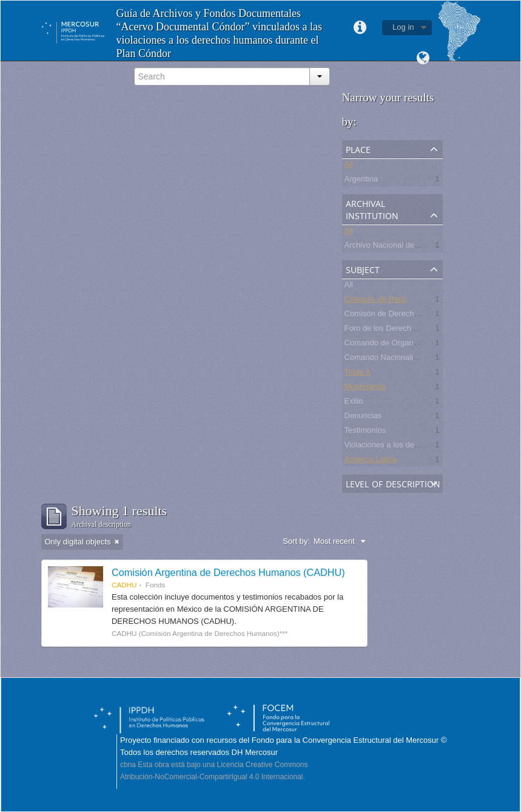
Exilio (354, 403)
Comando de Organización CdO (401, 344)
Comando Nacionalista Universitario (407, 359)
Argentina (361, 181)
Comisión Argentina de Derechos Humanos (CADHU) (228, 572)
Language (423, 58)
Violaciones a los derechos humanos (409, 446)
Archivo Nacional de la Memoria (400, 247)
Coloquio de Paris (376, 301)
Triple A (358, 374)
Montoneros (365, 388)
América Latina (371, 461)
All (349, 166)
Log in (403, 27)
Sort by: (296, 541)
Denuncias (363, 417)
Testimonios (365, 432)
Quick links (360, 28)
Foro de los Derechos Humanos (400, 330)
